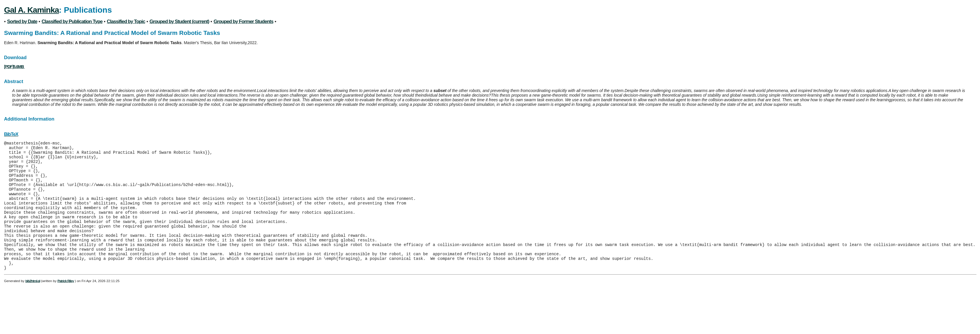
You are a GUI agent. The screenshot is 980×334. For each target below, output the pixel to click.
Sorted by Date (22, 21)
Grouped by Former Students (243, 21)
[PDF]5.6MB (14, 67)
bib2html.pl (33, 305)
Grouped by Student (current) (179, 21)
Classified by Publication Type (72, 21)
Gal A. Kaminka (31, 10)
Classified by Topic (126, 21)
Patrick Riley (66, 305)
